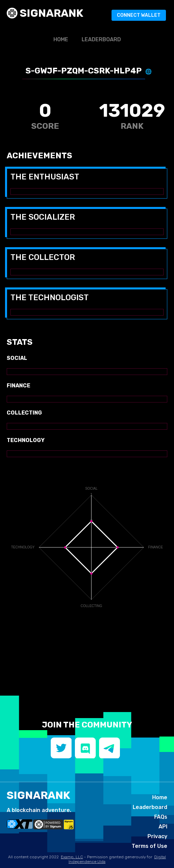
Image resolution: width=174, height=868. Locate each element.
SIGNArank (50, 13)
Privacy (157, 836)
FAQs (161, 817)
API (163, 827)
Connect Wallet (139, 15)
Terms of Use (149, 846)
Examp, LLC (72, 857)
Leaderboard (101, 39)
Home (61, 39)
